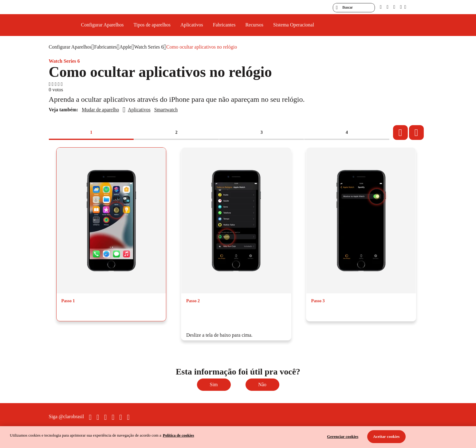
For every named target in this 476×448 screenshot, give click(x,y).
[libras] (387, 7)
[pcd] (381, 7)
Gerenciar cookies (343, 436)
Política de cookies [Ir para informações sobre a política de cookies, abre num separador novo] (179, 435)
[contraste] (394, 7)
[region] (238, 437)
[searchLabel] (354, 8)
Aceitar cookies (386, 436)
